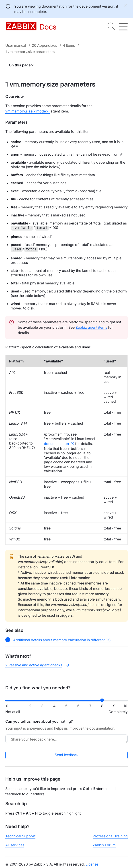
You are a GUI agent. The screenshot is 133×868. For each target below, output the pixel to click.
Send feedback (66, 755)
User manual (16, 45)
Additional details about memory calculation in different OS (62, 640)
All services (15, 845)
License (92, 864)
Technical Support (20, 836)
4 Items (69, 45)
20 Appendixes (44, 45)
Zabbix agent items (91, 327)
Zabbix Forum (104, 845)
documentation (56, 444)
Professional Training (110, 836)
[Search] (111, 27)
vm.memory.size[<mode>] (28, 111)
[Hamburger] (123, 27)
